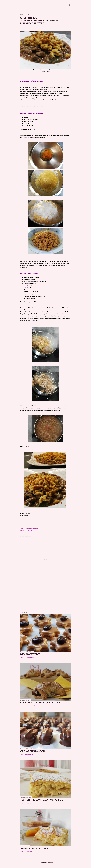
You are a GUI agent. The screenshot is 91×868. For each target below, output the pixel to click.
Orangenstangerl (33, 751)
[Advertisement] (45, 595)
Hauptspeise (28, 531)
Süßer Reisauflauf (35, 848)
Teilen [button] (22, 528)
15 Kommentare (29, 657)
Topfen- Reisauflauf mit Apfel (42, 800)
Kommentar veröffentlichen (33, 706)
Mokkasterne (30, 654)
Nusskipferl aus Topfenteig (40, 703)
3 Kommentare (29, 754)
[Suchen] (70, 5)
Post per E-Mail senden (32, 528)
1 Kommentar (29, 803)
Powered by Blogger (45, 863)
